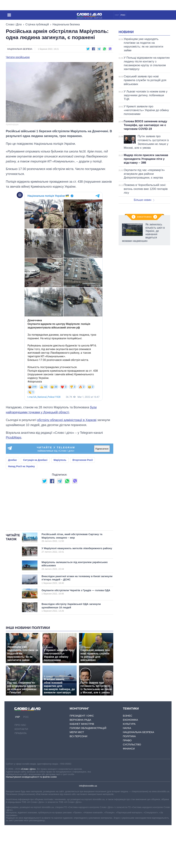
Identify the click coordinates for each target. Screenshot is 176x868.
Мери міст (77, 775)
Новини (126, 75)
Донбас (12, 460)
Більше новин (144, 243)
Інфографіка (144, 363)
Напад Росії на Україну (21, 466)
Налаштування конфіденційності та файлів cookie (31, 820)
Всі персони (78, 779)
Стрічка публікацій (37, 24)
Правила (20, 776)
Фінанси (129, 791)
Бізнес (128, 758)
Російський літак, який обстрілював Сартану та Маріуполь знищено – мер (74, 580)
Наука (127, 771)
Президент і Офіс (82, 758)
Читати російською (18, 57)
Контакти (21, 772)
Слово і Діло (14, 24)
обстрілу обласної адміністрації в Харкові (67, 420)
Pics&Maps (14, 438)
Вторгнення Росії (83, 460)
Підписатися (102, 449)
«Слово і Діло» (28, 812)
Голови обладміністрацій (88, 771)
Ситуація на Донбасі (35, 460)
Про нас (20, 768)
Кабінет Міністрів (82, 767)
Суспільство (132, 787)
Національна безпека (66, 24)
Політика (129, 779)
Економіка (130, 763)
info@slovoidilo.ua (88, 829)
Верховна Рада (80, 763)
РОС (123, 15)
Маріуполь (60, 460)
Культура (129, 767)
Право (127, 783)
